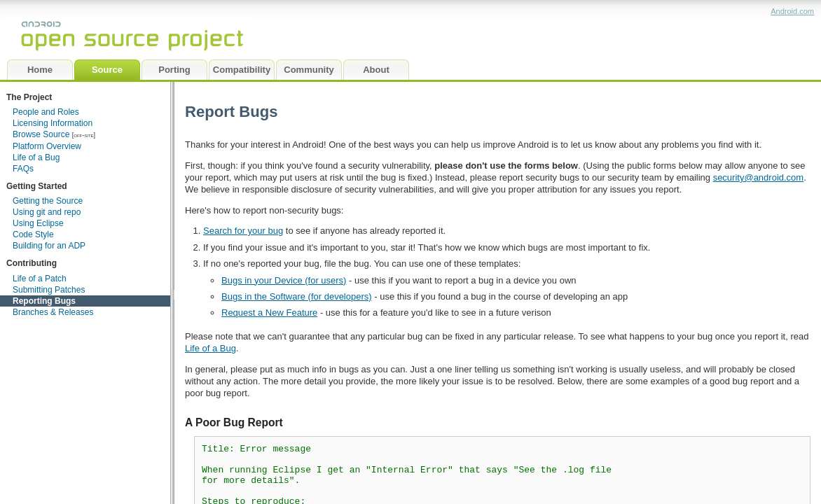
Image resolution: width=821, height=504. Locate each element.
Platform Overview (47, 146)
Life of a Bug (36, 157)
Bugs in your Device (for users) (284, 280)
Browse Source (41, 134)
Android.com (792, 11)
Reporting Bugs (44, 301)
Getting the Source (48, 201)
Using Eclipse (38, 223)
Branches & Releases (53, 312)
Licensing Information (53, 123)
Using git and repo (47, 212)
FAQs (23, 169)
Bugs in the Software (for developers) (297, 296)
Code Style (33, 234)
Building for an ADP (49, 246)
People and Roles (46, 112)
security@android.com (759, 177)
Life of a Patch (40, 279)
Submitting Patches (49, 290)
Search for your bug (243, 231)
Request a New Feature (269, 313)
